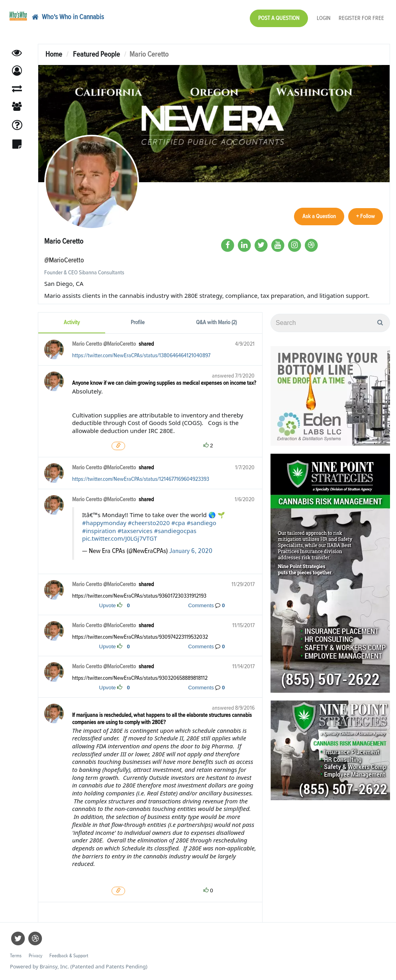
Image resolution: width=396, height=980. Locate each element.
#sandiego (201, 523)
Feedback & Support (69, 956)
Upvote (108, 605)
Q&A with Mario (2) (216, 322)
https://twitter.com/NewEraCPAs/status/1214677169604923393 (141, 479)
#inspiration (99, 531)
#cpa (178, 523)
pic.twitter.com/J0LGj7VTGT (120, 538)
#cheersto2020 (149, 523)
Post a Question (279, 18)
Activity (72, 322)
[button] (17, 71)
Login (324, 18)
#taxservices (135, 531)
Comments (201, 605)
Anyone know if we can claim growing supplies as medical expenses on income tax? (164, 383)
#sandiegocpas (175, 531)
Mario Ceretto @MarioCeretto (104, 344)
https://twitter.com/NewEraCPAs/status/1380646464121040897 (141, 355)
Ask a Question (319, 216)
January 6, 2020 (191, 551)
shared (146, 344)
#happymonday (104, 523)
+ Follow (366, 216)
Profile (138, 322)
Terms (16, 956)
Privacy (35, 956)
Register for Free (361, 18)
